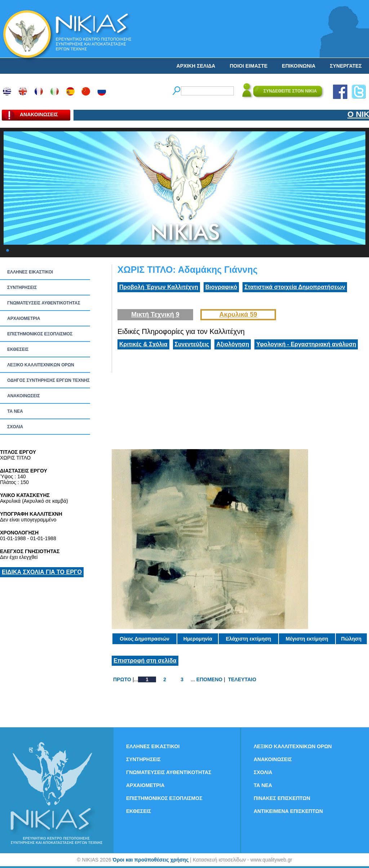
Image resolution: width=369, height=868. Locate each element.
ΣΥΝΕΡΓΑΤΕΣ (346, 66)
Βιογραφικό (221, 287)
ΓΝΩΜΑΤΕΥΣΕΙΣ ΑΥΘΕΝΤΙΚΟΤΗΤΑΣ (44, 303)
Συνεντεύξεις (192, 344)
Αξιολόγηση (233, 344)
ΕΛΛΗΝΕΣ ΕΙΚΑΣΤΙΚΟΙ (30, 272)
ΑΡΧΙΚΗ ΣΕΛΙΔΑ (196, 66)
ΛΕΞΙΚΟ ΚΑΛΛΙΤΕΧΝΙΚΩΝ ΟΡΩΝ (41, 365)
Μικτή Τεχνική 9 (155, 315)
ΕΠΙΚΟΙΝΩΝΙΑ (299, 66)
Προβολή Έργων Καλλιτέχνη (159, 287)
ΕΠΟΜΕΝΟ (209, 679)
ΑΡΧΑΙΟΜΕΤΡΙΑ (24, 318)
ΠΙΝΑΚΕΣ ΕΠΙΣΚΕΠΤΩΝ (282, 798)
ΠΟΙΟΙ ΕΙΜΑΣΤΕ (248, 66)
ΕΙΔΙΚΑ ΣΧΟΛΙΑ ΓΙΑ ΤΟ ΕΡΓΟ (42, 572)
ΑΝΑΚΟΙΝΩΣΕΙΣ (24, 396)
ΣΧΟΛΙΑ (15, 427)
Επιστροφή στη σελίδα (145, 661)
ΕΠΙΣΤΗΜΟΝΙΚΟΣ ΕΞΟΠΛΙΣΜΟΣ (40, 334)
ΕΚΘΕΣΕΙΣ (18, 349)
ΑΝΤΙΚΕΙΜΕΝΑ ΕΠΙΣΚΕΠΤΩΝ (288, 811)
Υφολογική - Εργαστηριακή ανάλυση (306, 344)
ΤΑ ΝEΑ (15, 411)
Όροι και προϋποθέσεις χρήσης (150, 860)
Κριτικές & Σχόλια (143, 344)
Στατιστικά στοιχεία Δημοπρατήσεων (295, 287)
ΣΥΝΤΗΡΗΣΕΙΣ (22, 288)
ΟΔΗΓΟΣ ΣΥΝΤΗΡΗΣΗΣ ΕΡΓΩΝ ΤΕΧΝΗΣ (48, 380)
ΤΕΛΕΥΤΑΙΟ (242, 679)
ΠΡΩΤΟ (122, 679)
